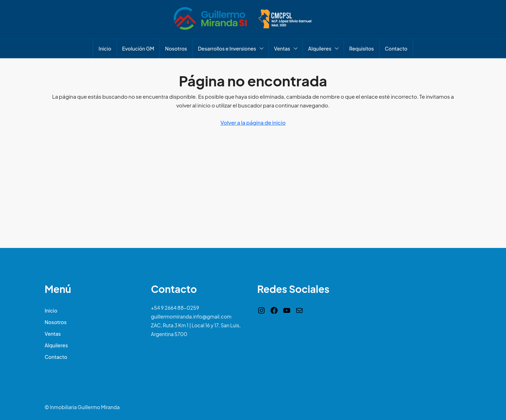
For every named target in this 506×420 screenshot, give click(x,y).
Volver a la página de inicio (253, 122)
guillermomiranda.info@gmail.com (191, 316)
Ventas (282, 48)
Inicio (105, 48)
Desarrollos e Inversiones (227, 48)
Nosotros (176, 48)
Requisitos (362, 48)
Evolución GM (138, 48)
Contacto (396, 48)
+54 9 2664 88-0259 (175, 308)
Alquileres (320, 48)
